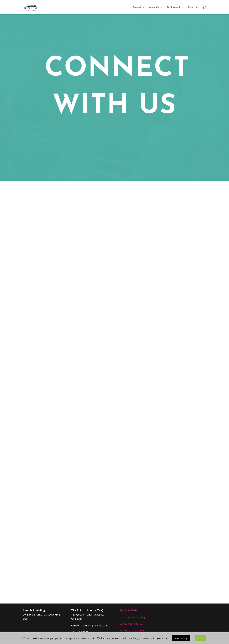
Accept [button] (200, 638)
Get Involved (173, 7)
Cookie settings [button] (181, 638)
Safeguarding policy (131, 624)
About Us (154, 7)
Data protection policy (132, 617)
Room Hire (193, 7)
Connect (137, 7)
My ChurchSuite (129, 610)
